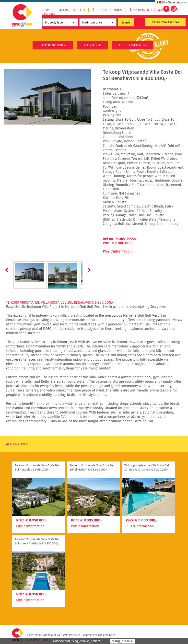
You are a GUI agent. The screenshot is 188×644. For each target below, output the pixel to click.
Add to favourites (132, 45)
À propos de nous (107, 10)
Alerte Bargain (72, 10)
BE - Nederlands (170, 2)
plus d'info (92, 45)
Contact (49, 14)
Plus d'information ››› (119, 251)
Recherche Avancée (166, 22)
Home (47, 10)
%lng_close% (123, 641)
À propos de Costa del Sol (152, 10)
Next (88, 270)
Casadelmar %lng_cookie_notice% (77, 641)
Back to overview (53, 45)
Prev (8, 270)
